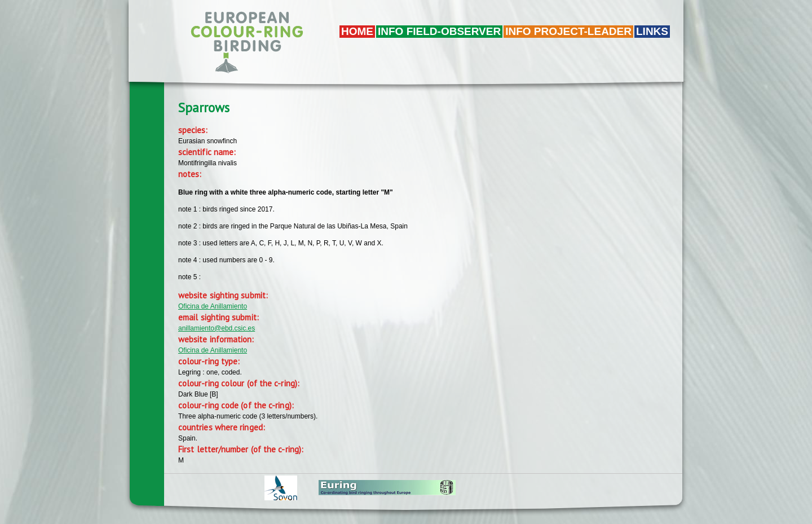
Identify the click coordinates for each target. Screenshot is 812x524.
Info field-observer (439, 31)
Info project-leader (568, 31)
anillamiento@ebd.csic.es (217, 328)
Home (357, 31)
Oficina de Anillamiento (213, 306)
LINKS (652, 31)
